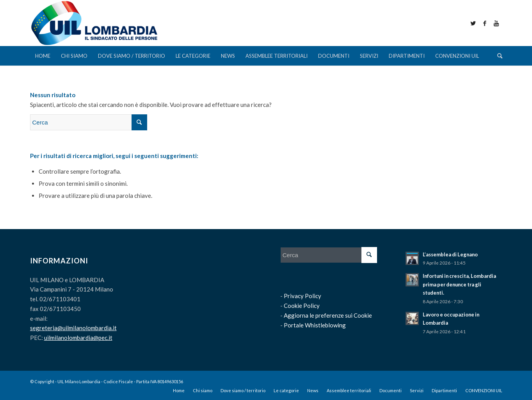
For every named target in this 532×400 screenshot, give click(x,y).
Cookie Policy (302, 306)
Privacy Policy (302, 296)
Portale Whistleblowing (315, 325)
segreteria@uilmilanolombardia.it (73, 328)
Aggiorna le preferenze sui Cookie (328, 315)
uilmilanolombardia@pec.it (78, 338)
